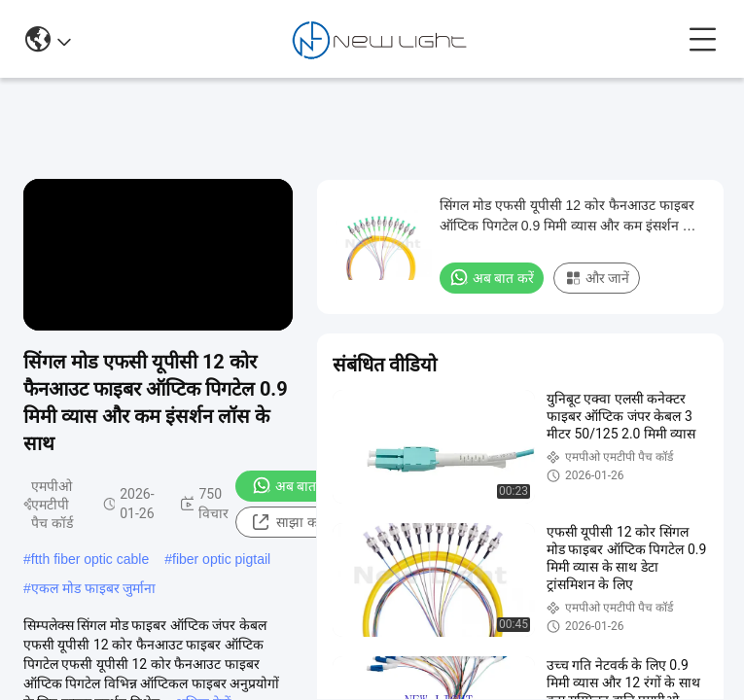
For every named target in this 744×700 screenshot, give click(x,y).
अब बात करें (294, 485)
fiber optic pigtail (221, 559)
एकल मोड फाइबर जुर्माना (94, 588)
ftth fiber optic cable (90, 559)
